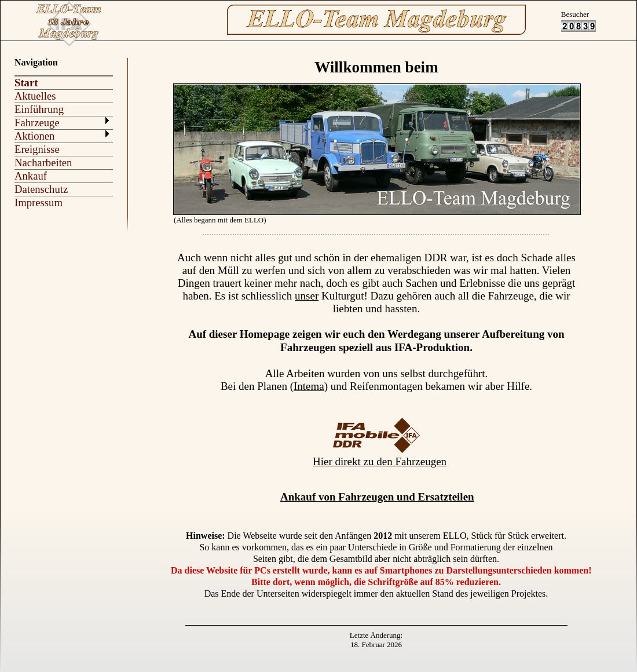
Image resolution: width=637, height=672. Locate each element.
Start (26, 83)
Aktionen (34, 136)
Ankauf (31, 176)
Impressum (39, 202)
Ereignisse (37, 149)
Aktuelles (35, 96)
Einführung (39, 109)
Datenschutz (41, 189)
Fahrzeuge (37, 123)
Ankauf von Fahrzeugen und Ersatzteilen (377, 497)
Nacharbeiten (43, 162)
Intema (309, 386)
